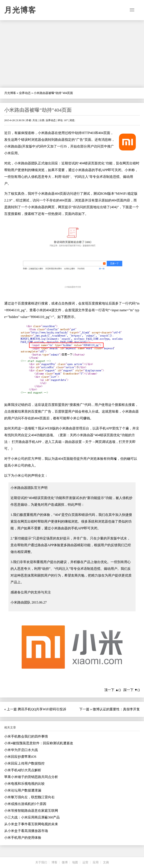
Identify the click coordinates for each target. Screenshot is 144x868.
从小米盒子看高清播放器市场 (26, 831)
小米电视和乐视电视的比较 (24, 784)
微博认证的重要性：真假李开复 (116, 709)
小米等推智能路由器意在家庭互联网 (31, 811)
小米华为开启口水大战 (21, 750)
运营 (85, 862)
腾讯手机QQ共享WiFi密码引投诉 (42, 709)
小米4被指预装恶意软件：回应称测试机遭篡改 (39, 743)
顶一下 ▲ (111, 690)
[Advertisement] (72, 54)
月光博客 (20, 10)
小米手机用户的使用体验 (23, 838)
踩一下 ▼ (131, 690)
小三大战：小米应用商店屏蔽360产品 (32, 817)
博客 (54, 862)
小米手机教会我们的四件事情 (26, 736)
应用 (96, 862)
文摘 (106, 862)
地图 (75, 862)
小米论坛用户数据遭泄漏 (23, 790)
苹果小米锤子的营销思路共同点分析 (31, 777)
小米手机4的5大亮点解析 (23, 770)
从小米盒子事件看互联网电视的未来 (31, 824)
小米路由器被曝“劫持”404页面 (38, 110)
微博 (65, 862)
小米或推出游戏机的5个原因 (25, 804)
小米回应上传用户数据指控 (24, 763)
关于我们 (41, 862)
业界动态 (25, 93)
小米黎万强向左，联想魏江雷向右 (29, 797)
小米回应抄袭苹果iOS (20, 757)
